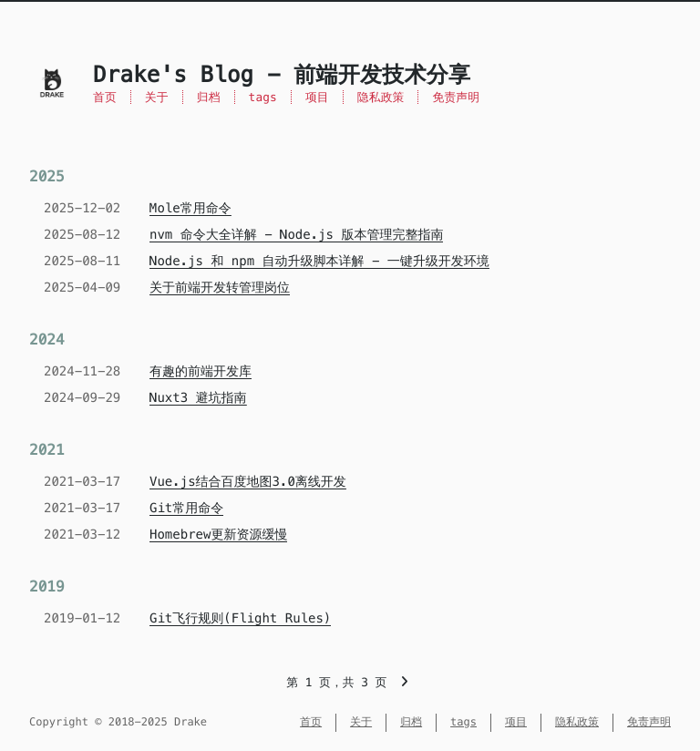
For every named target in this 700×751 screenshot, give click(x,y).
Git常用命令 (186, 508)
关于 (157, 97)
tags (263, 97)
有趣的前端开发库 (201, 371)
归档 (209, 97)
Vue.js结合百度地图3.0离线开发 (248, 481)
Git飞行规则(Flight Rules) (240, 618)
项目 (317, 97)
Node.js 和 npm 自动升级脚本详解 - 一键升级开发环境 (319, 261)
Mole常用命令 (190, 208)
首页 (105, 97)
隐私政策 (381, 97)
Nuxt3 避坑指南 (198, 397)
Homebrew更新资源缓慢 (218, 534)
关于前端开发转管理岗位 (220, 287)
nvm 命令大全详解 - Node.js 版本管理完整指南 (296, 234)
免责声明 (456, 97)
